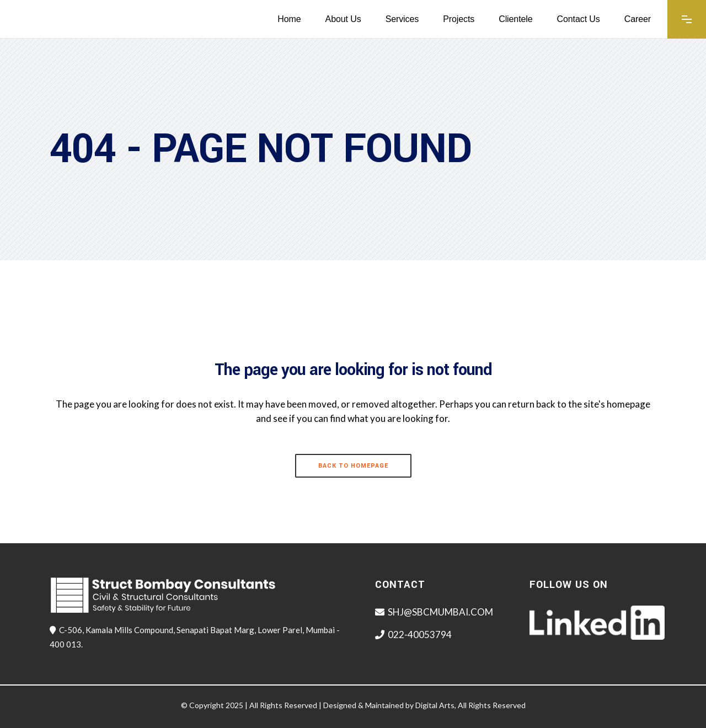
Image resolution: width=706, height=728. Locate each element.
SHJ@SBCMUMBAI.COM (440, 612)
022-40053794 (420, 635)
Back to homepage (353, 466)
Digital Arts (435, 705)
